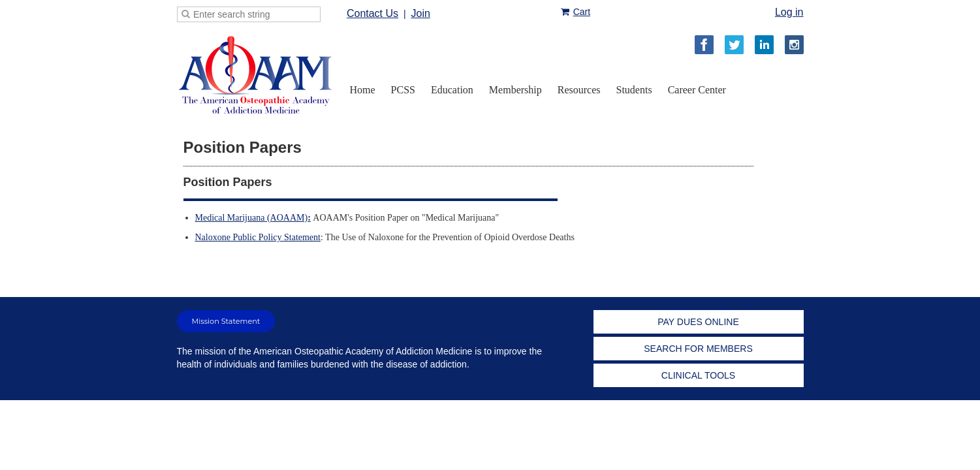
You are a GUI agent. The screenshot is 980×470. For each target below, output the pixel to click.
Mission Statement (226, 321)
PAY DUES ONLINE (698, 322)
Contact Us (372, 13)
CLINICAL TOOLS (698, 375)
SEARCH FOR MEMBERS (698, 349)
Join (420, 13)
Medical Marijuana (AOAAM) (253, 218)
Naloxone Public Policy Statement (258, 237)
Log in (789, 12)
